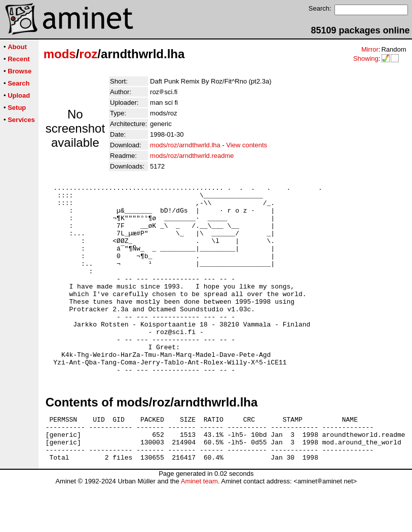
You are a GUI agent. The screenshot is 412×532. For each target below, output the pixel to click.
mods (60, 54)
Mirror (370, 49)
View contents (247, 145)
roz (88, 54)
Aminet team (199, 528)
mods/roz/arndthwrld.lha (185, 145)
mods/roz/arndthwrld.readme (192, 156)
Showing (366, 58)
